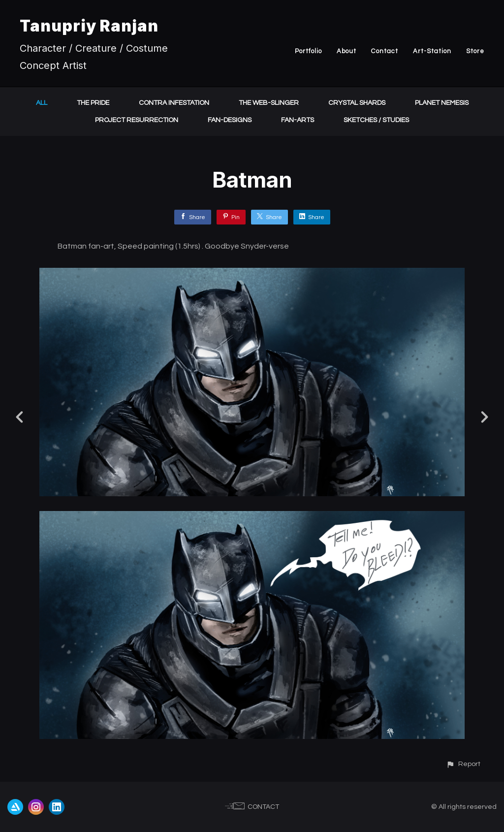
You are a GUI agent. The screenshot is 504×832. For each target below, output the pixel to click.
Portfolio (308, 51)
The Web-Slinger (269, 103)
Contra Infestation (174, 103)
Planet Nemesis (442, 103)
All (42, 103)
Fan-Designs (230, 120)
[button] (463, 764)
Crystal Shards (357, 103)
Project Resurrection (137, 120)
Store (475, 51)
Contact (385, 51)
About (346, 51)
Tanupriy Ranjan (89, 26)
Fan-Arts (298, 120)
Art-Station (432, 51)
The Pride (93, 103)
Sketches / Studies (376, 120)
